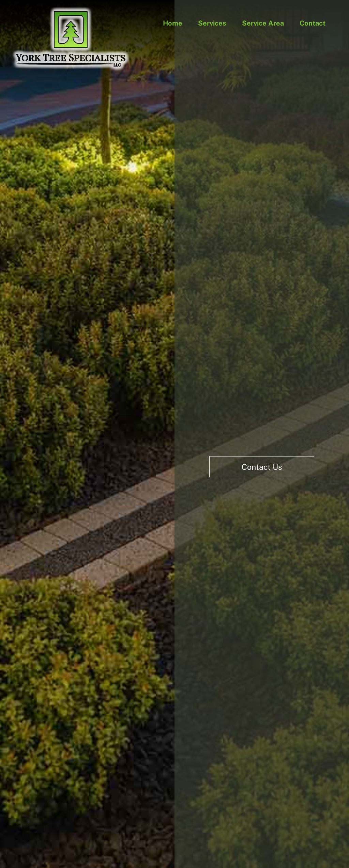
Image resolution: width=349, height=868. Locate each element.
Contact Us (262, 467)
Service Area (263, 23)
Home (173, 23)
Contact (313, 23)
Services (212, 23)
